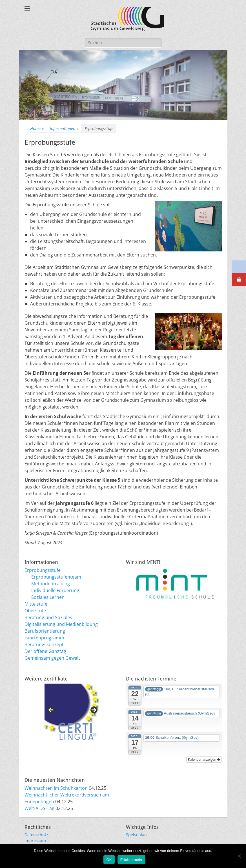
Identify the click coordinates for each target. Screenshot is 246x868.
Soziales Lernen (48, 597)
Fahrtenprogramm (44, 638)
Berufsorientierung (45, 631)
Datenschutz (36, 835)
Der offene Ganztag (45, 651)
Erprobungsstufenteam (56, 577)
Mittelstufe (36, 604)
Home (37, 129)
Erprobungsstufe (43, 570)
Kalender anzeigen (204, 760)
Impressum (35, 841)
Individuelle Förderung (55, 590)
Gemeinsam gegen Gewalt (52, 658)
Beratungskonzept (44, 644)
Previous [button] (51, 710)
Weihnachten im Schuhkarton (56, 788)
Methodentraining (51, 584)
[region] (72, 712)
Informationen (64, 129)
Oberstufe (35, 611)
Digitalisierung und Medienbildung (61, 624)
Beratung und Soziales (48, 617)
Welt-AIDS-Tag (39, 808)
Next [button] (94, 710)
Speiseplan (136, 835)
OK (109, 860)
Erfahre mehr (131, 860)
